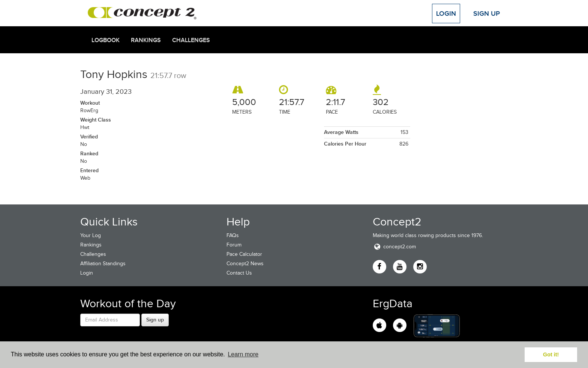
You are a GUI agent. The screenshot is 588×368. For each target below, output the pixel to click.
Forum (234, 245)
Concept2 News (245, 264)
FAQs (233, 235)
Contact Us (239, 273)
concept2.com (394, 247)
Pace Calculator (244, 254)
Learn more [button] (243, 354)
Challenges (191, 40)
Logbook (106, 40)
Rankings (146, 40)
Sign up (155, 320)
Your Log (91, 235)
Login (446, 14)
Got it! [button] (551, 354)
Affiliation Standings (103, 264)
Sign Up (487, 14)
